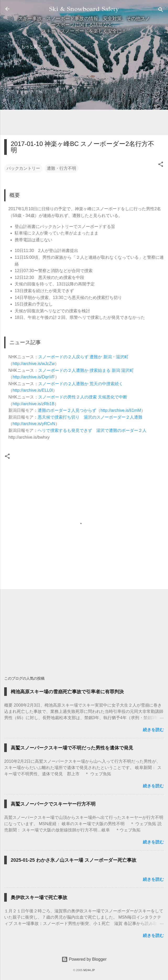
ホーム (27, 47)
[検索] (161, 11)
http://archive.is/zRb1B (33, 404)
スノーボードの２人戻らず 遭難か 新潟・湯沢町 (83, 357)
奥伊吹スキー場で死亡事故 (39, 897)
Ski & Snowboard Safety (84, 9)
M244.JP (89, 970)
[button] (161, 165)
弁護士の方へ (55, 47)
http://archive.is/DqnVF (34, 377)
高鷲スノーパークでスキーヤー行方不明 (53, 804)
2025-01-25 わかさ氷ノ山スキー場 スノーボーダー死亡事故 (74, 860)
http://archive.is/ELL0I (33, 390)
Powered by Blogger (84, 959)
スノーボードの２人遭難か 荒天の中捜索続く (81, 384)
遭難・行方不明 (61, 168)
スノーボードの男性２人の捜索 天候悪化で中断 (83, 397)
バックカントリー (23, 168)
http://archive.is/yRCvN (34, 424)
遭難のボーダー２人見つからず (67, 410)
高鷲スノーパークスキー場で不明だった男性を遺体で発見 (72, 748)
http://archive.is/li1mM (121, 410)
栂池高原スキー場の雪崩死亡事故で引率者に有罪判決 (67, 692)
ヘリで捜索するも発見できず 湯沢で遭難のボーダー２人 (92, 430)
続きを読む (153, 730)
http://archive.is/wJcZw (34, 364)
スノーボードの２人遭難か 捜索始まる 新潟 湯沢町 (86, 370)
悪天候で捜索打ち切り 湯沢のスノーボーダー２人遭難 (90, 417)
